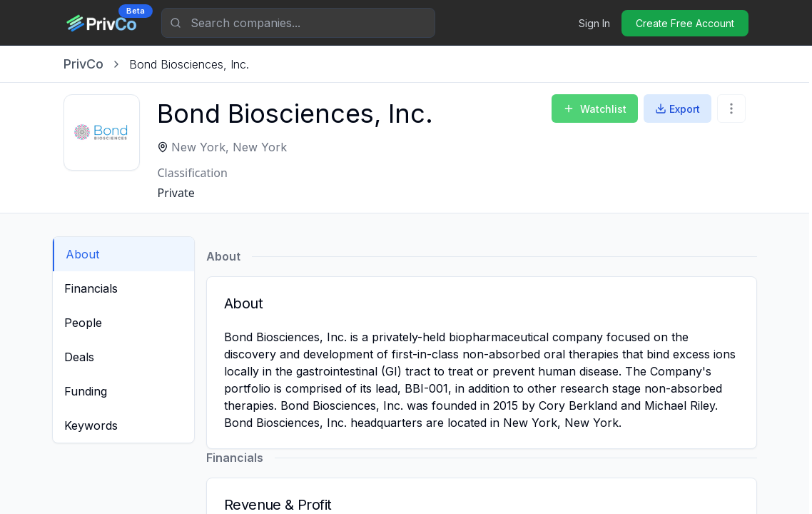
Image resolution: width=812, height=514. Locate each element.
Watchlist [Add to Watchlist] (595, 109)
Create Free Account (685, 23)
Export (677, 109)
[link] (189, 64)
